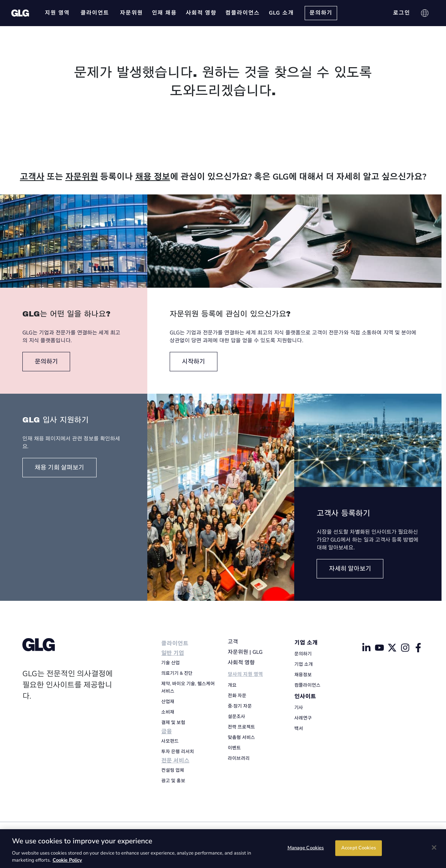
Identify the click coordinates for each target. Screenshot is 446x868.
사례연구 (303, 718)
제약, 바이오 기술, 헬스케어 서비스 (188, 687)
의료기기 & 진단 (177, 673)
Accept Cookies (359, 848)
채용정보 (303, 675)
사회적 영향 (241, 663)
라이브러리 (239, 758)
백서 (299, 728)
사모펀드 (170, 741)
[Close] (434, 847)
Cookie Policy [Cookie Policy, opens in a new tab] (67, 860)
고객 (233, 642)
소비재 (168, 712)
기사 (299, 708)
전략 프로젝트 (241, 727)
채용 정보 (153, 177)
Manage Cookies (306, 848)
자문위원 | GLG (245, 652)
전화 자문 (237, 696)
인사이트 (305, 697)
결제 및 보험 (173, 722)
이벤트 (234, 748)
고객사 (32, 177)
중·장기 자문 (240, 706)
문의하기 (303, 654)
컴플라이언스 (307, 685)
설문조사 (237, 716)
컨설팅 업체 (172, 770)
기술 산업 (170, 663)
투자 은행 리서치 (178, 752)
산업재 (168, 702)
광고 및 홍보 (173, 781)
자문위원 (82, 177)
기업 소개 (306, 643)
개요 (232, 685)
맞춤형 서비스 (241, 737)
